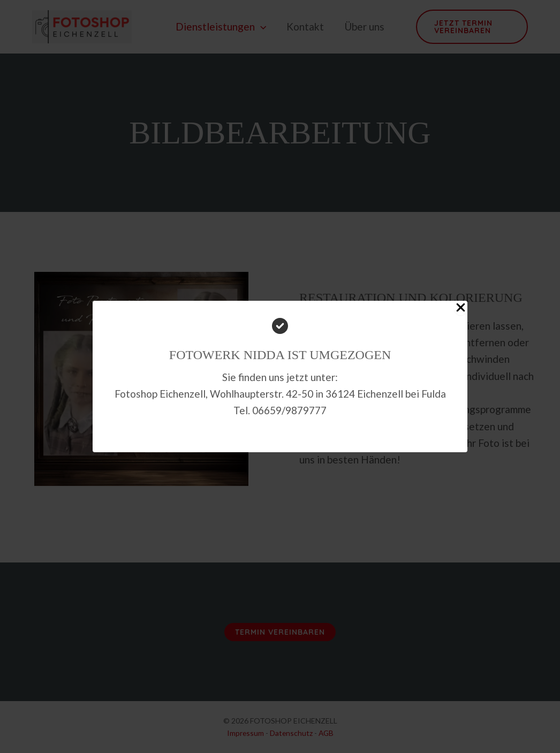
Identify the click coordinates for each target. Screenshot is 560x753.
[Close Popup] (461, 308)
